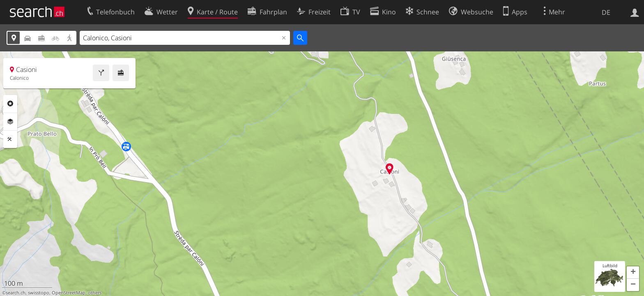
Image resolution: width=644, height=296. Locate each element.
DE (606, 12)
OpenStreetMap (69, 293)
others (95, 293)
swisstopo (39, 293)
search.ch (16, 293)
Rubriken (10, 104)
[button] (633, 273)
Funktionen (10, 139)
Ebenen (10, 122)
